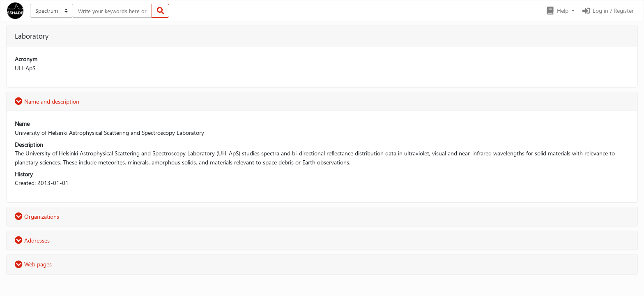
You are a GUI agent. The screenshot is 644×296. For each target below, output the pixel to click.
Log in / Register (607, 10)
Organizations (37, 216)
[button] (560, 11)
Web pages (33, 264)
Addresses (32, 240)
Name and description (47, 101)
